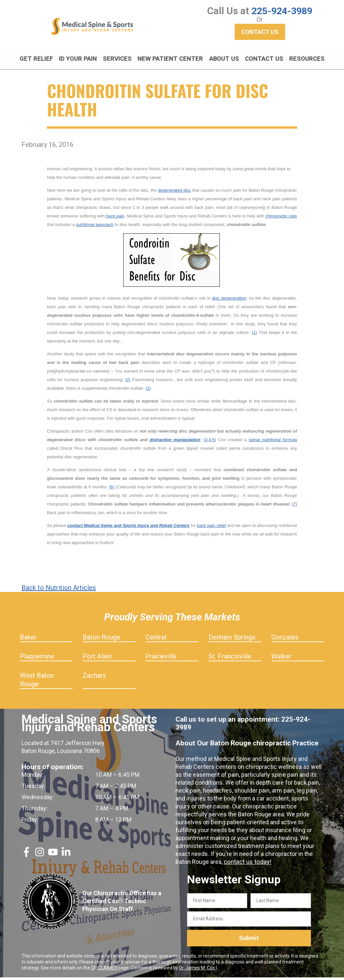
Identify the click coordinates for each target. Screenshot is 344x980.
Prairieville (161, 659)
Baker (28, 640)
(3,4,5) (210, 442)
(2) (128, 382)
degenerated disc (174, 193)
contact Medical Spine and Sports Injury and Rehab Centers (129, 528)
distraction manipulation (175, 442)
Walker (281, 659)
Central (156, 640)
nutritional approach (95, 227)
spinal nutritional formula (273, 442)
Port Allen (97, 659)
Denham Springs (232, 640)
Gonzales (285, 640)
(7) (294, 507)
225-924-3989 (282, 11)
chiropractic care (281, 219)
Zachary (94, 678)
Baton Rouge (101, 640)
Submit (249, 941)
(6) (112, 490)
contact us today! (247, 864)
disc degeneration (229, 301)
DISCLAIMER (104, 970)
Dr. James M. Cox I (198, 970)
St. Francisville (230, 659)
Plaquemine (37, 659)
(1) (254, 335)
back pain (115, 219)
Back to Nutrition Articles (59, 590)
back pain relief (211, 528)
